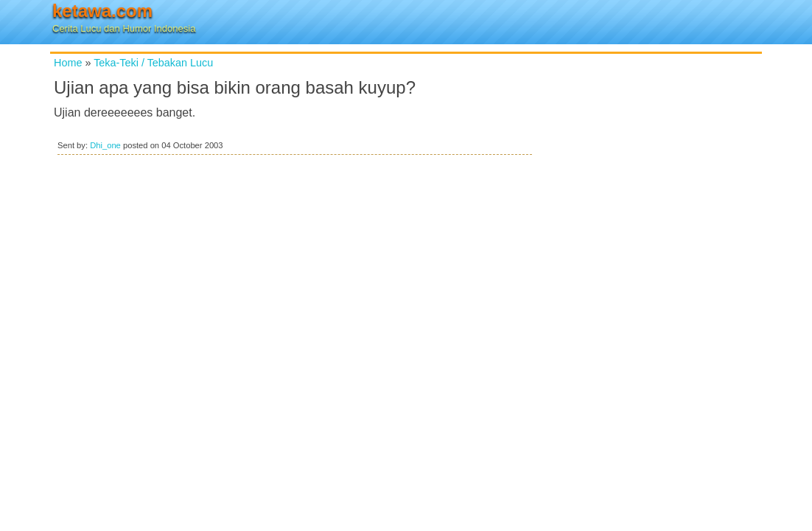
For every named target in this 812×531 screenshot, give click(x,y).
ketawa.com (102, 11)
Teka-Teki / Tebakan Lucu (153, 63)
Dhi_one (105, 145)
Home (68, 63)
